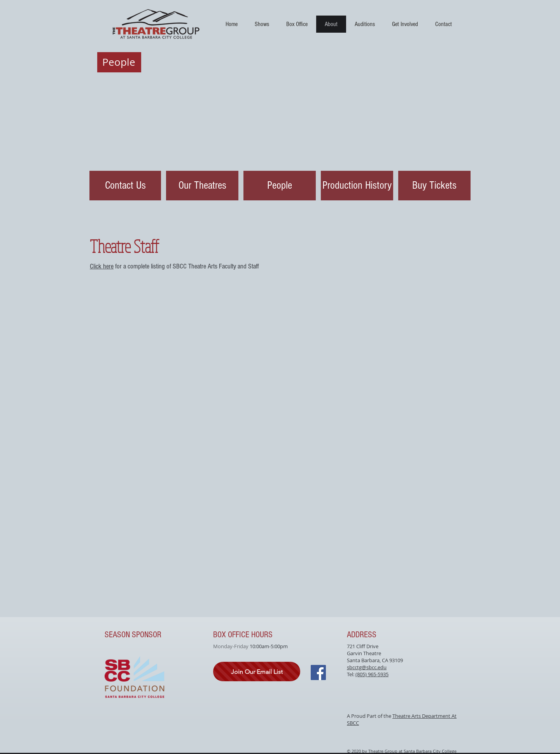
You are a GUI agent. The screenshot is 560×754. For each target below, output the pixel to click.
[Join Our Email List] (257, 672)
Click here (102, 266)
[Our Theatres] (202, 186)
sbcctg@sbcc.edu (367, 667)
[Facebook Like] (269, 721)
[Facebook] (318, 672)
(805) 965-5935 (372, 674)
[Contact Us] (125, 186)
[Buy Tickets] (434, 186)
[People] (280, 186)
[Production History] (357, 186)
